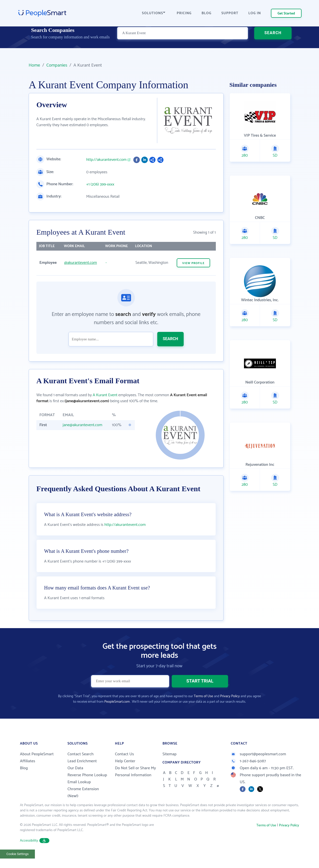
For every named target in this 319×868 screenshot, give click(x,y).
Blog (24, 781)
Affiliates (28, 774)
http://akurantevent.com (106, 160)
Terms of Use (203, 709)
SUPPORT (230, 13)
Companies (57, 65)
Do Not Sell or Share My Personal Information (135, 784)
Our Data (75, 781)
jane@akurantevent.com (82, 425)
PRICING (184, 13)
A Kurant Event (105, 395)
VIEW (193, 263)
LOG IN (255, 13)
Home (34, 65)
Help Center (125, 774)
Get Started (286, 14)
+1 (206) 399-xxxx (100, 185)
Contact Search (81, 767)
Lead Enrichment (82, 774)
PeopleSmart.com (117, 714)
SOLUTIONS (154, 13)
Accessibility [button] (35, 853)
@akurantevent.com (81, 263)
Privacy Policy (230, 709)
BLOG (207, 13)
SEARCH (273, 41)
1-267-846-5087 (248, 774)
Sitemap (170, 767)
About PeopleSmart (37, 767)
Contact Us (124, 767)
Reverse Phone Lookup (87, 788)
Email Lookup (79, 795)
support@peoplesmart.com (258, 767)
